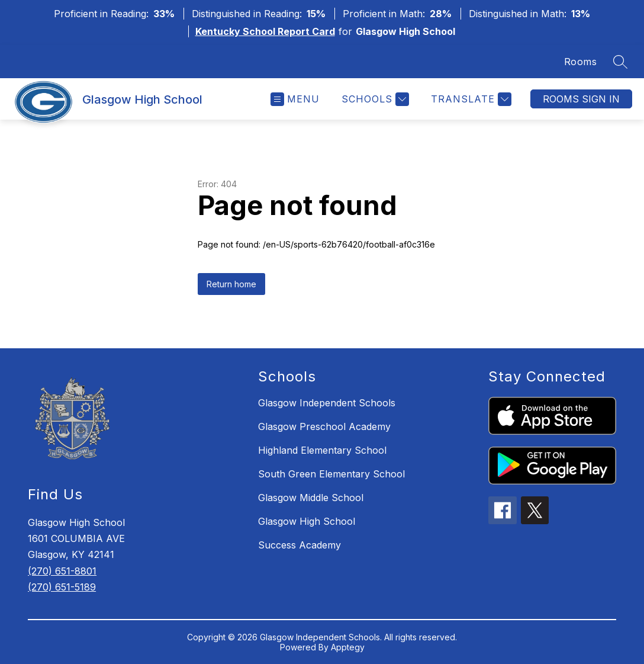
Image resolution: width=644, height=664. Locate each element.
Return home (231, 284)
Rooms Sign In (581, 99)
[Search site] (620, 62)
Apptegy (348, 647)
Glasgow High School (307, 521)
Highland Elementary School (322, 450)
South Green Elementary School (331, 474)
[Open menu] (295, 99)
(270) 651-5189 (62, 587)
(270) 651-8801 (62, 571)
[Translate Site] (470, 99)
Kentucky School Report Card (265, 31)
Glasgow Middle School (311, 498)
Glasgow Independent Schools (327, 403)
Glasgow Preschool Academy (324, 426)
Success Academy (300, 545)
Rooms (581, 62)
